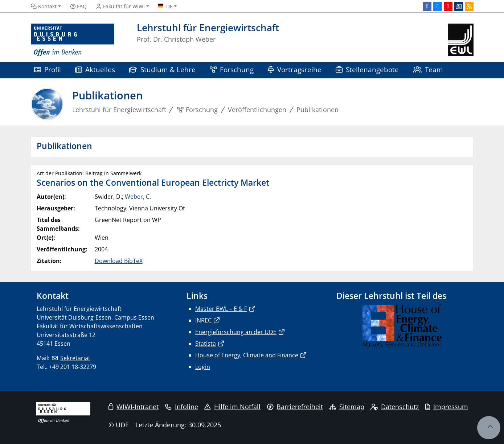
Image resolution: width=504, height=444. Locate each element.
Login (203, 367)
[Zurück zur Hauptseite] (461, 40)
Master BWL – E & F (221, 309)
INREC (203, 320)
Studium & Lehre (163, 69)
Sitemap (347, 407)
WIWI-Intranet (134, 407)
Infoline (182, 407)
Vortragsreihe (295, 69)
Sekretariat (75, 358)
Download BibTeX (119, 261)
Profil (48, 69)
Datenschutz (395, 407)
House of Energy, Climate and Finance (247, 355)
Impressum (447, 407)
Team (428, 69)
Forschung (232, 69)
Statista (206, 344)
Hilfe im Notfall (232, 407)
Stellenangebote (367, 69)
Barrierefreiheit (295, 407)
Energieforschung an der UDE (236, 332)
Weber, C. (138, 197)
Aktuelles (95, 69)
